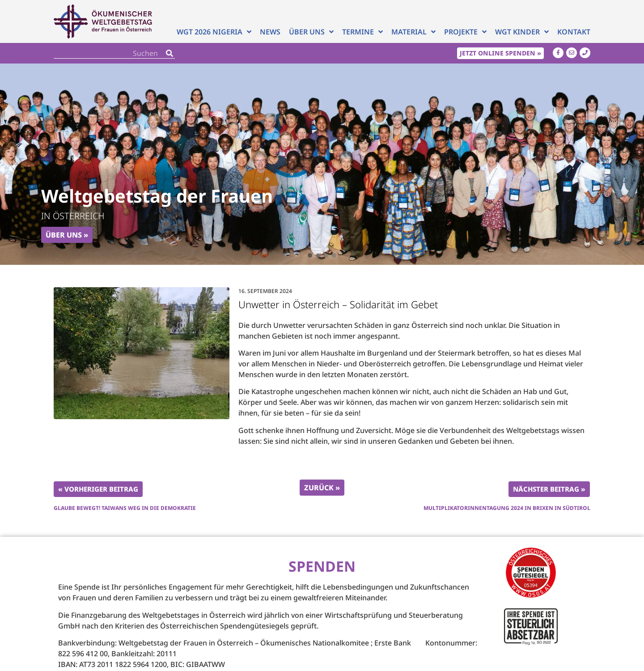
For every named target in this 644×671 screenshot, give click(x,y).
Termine (362, 32)
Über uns (311, 32)
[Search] (169, 53)
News (270, 32)
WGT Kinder (522, 32)
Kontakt (574, 32)
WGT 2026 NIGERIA (214, 32)
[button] (310, 255)
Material (413, 32)
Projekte (465, 32)
